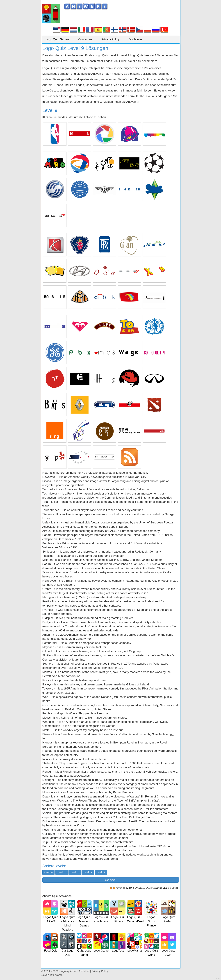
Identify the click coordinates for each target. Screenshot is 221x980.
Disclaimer (139, 39)
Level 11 (62, 872)
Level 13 (88, 872)
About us (84, 971)
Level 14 (101, 872)
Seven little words (52, 975)
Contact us (87, 39)
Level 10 (49, 872)
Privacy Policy (113, 39)
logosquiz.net (69, 971)
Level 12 (75, 872)
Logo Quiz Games (58, 39)
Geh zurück (111, 880)
